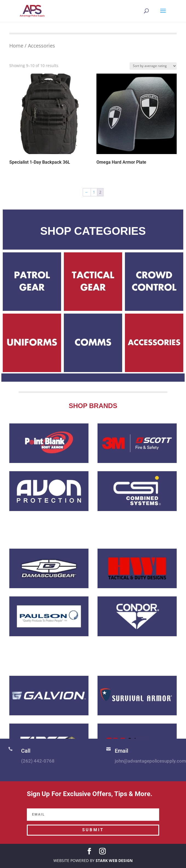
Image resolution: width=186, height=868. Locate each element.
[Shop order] (153, 66)
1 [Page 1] (94, 192)
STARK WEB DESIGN (114, 860)
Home (16, 46)
